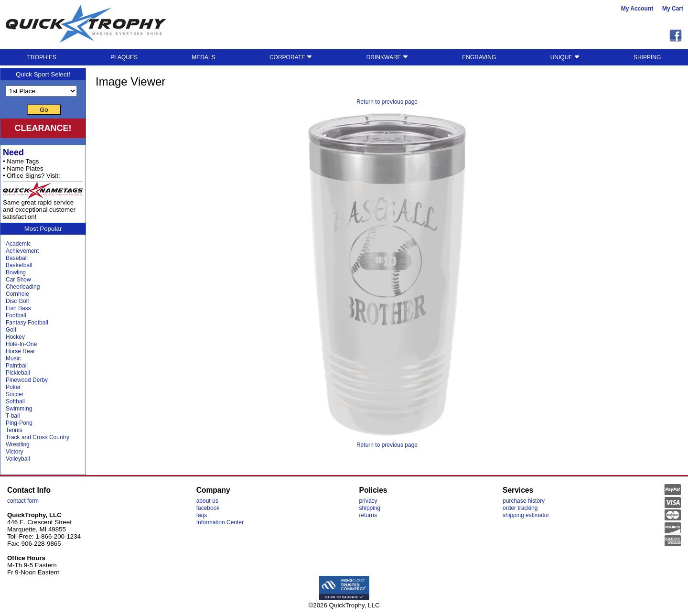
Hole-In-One (21, 344)
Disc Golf (17, 301)
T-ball (13, 416)
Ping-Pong (19, 423)
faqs (202, 515)
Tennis (14, 430)
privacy (368, 501)
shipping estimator (526, 515)
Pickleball (18, 373)
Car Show (18, 280)
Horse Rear (20, 351)
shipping (370, 508)
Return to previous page (387, 102)
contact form (23, 501)
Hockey (15, 337)
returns (368, 515)
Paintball (17, 366)
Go (44, 110)
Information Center (220, 522)
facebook (208, 508)
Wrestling (18, 444)
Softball (15, 401)
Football (16, 315)
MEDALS (203, 57)
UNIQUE (565, 57)
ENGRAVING (479, 57)
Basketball (19, 265)
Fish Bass (18, 308)
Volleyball (18, 459)
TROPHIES (42, 57)
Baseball (17, 258)
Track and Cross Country (38, 437)
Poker (13, 387)
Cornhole (17, 294)
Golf (11, 330)
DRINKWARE (387, 57)
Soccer (15, 394)
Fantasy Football (27, 323)
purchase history (524, 501)
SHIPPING (647, 57)
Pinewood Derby (27, 380)
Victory (14, 452)
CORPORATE (291, 57)
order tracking (520, 508)
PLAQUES (124, 57)
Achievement (22, 251)
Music (13, 358)
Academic (18, 244)
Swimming (19, 409)
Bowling (16, 272)
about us (207, 501)
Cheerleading (23, 287)
